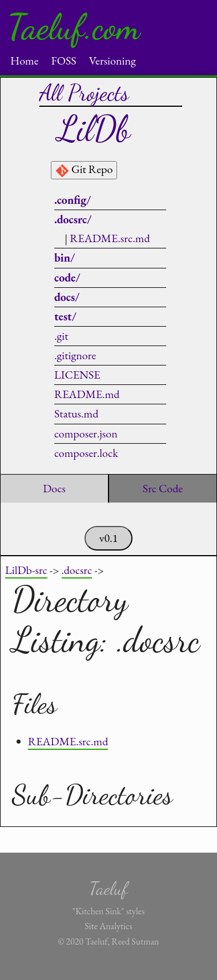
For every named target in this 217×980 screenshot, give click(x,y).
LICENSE (77, 375)
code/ (67, 278)
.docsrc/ (73, 219)
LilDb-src (26, 570)
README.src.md (110, 238)
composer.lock (86, 453)
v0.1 (109, 538)
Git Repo (84, 170)
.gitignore (75, 355)
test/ (65, 316)
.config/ (73, 200)
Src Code (163, 488)
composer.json (86, 433)
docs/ (67, 297)
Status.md (76, 413)
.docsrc (77, 570)
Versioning (112, 61)
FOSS (63, 61)
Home (25, 61)
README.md (87, 394)
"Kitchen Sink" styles (108, 911)
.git (61, 336)
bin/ (65, 258)
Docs (54, 488)
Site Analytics (108, 926)
